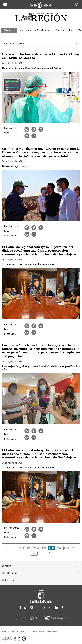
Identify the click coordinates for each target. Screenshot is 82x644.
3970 (74, 548)
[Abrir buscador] (77, 4)
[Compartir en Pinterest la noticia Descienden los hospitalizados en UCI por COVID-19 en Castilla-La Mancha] (27, 136)
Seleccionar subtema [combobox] (14, 44)
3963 (21, 548)
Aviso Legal (25, 631)
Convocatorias (64, 30)
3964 (29, 548)
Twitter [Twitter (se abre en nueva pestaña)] (44, 607)
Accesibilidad (52, 631)
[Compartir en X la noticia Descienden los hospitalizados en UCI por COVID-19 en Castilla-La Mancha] (41, 129)
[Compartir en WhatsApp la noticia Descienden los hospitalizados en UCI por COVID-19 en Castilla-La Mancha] (27, 129)
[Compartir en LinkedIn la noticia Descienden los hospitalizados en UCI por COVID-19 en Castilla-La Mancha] (34, 136)
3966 (44, 548)
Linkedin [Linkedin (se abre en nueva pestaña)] (57, 607)
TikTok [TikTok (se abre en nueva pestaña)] (25, 607)
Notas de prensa (12, 128)
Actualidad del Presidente (35, 30)
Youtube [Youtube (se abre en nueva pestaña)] (32, 607)
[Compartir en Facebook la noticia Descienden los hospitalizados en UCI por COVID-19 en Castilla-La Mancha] (34, 129)
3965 (37, 548)
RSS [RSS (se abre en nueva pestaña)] (63, 607)
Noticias (9, 30)
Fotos (7, 133)
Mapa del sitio (38, 631)
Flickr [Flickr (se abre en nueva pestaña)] (50, 607)
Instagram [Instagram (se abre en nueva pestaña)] (19, 607)
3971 (34, 553)
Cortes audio (10, 236)
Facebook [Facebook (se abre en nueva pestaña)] (38, 607)
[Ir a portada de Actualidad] (41, 18)
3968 (59, 548)
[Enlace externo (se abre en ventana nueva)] (19, 639)
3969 (67, 548)
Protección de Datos (10, 631)
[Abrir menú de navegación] (5, 4)
